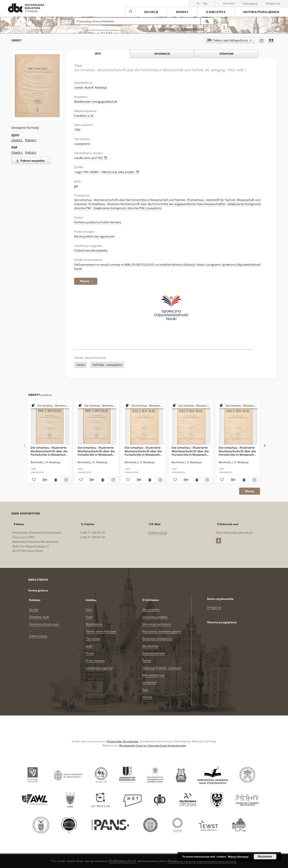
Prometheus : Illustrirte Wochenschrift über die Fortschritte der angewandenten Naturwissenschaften (157, 204)
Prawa (90, 653)
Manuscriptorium (153, 675)
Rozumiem (265, 857)
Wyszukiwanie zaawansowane (180, 29)
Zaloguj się (273, 3)
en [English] (205, 4)
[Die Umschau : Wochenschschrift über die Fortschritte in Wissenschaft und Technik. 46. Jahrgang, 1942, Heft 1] (38, 85)
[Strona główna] (130, 12)
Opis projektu (151, 610)
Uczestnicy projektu (155, 617)
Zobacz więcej (38, 636)
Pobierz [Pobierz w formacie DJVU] (31, 140)
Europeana (149, 682)
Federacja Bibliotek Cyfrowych (162, 668)
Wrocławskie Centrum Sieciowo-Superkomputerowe (152, 745)
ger (76, 186)
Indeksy (182, 12)
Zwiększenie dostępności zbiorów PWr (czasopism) (127, 208)
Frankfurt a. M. (84, 116)
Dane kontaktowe (154, 653)
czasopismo (82, 144)
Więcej (250, 491)
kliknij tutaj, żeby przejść (120, 172)
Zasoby (34, 610)
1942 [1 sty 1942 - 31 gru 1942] (77, 130)
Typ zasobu (93, 639)
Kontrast (229, 3)
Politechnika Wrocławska (91, 251)
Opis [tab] (98, 54)
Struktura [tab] (227, 54)
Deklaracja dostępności (157, 639)
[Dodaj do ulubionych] (261, 40)
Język (89, 646)
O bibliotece (216, 12)
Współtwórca (94, 624)
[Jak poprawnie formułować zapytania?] (211, 29)
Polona (147, 661)
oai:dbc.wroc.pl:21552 (91, 158)
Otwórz (17, 140)
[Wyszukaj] (207, 21)
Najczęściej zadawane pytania (162, 631)
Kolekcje (151, 12)
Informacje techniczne (157, 624)
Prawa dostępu (95, 661)
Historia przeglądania (261, 12)
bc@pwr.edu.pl (158, 533)
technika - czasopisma (107, 365)
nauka (81, 365)
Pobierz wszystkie (29, 161)
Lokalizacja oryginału (99, 668)
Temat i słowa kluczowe (101, 631)
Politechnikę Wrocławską (123, 741)
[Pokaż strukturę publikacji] (50, 406)
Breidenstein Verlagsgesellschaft (96, 102)
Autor (89, 617)
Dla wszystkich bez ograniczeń (94, 236)
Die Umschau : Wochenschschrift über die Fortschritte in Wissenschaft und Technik (130, 200)
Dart (145, 690)
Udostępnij (250, 4)
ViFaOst (147, 697)
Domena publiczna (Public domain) (98, 222)
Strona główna (38, 590)
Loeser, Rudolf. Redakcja (90, 88)
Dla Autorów (150, 646)
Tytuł (89, 610)
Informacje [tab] (162, 54)
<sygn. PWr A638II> (87, 172)
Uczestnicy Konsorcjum (44, 624)
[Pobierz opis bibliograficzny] (44, 480)
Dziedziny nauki (39, 617)
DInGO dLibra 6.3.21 (123, 861)
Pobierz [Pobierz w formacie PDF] (31, 152)
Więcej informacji (238, 857)
